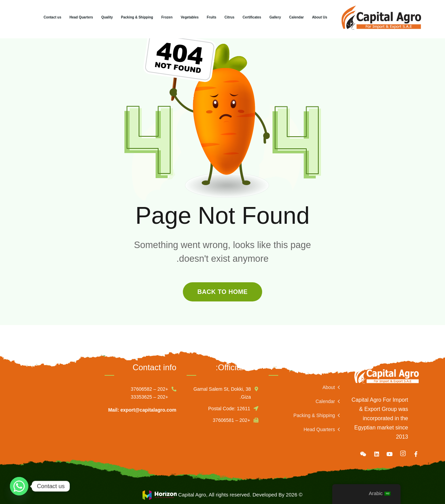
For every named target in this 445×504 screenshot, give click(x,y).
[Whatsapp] (19, 486)
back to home (222, 292)
